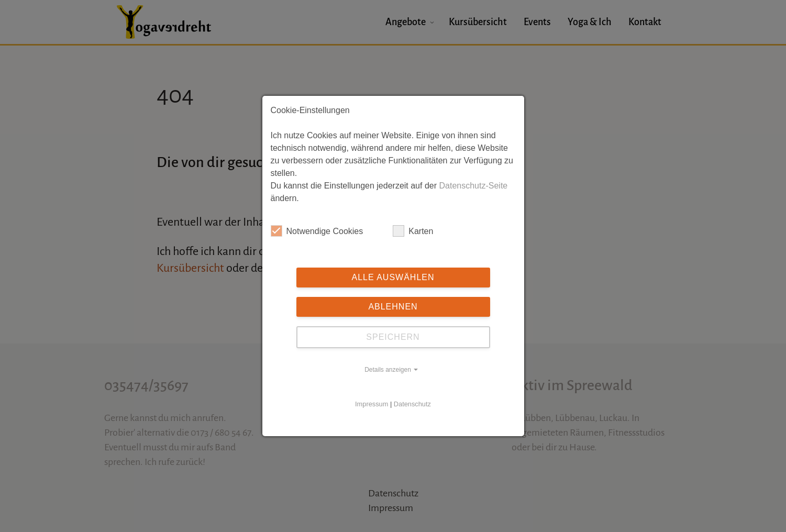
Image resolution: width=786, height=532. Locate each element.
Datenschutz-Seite (473, 186)
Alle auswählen (393, 277)
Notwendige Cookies (317, 231)
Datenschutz (412, 404)
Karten (413, 231)
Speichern (393, 337)
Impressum (372, 404)
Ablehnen (393, 307)
